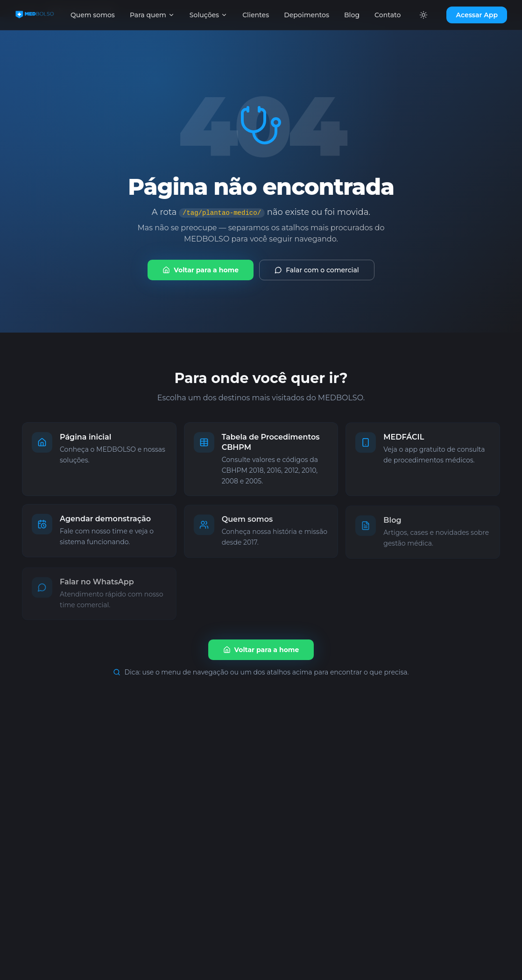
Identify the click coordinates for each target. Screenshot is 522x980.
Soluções (208, 15)
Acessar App (477, 15)
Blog (352, 15)
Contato (388, 15)
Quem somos (93, 15)
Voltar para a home (201, 270)
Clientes (256, 15)
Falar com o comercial (317, 270)
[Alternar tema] (423, 15)
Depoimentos (307, 15)
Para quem (152, 15)
